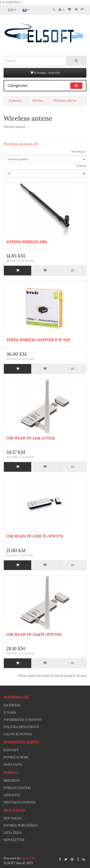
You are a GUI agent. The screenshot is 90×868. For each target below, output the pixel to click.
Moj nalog (13, 818)
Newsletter (14, 840)
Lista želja (13, 833)
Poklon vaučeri (17, 788)
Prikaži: (81, 166)
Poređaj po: (79, 151)
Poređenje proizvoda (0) (21, 144)
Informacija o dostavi (23, 720)
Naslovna (15, 101)
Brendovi (12, 781)
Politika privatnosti (21, 727)
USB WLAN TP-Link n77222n (31, 438)
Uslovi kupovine (18, 734)
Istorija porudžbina (21, 825)
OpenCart (28, 858)
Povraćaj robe (16, 757)
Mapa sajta (13, 765)
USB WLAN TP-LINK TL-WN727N (35, 536)
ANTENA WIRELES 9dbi (27, 242)
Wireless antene (65, 101)
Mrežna (38, 101)
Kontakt (11, 750)
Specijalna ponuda (20, 802)
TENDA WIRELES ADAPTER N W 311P (38, 340)
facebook (12, 705)
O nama (10, 712)
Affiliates (12, 795)
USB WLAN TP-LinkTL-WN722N (34, 634)
